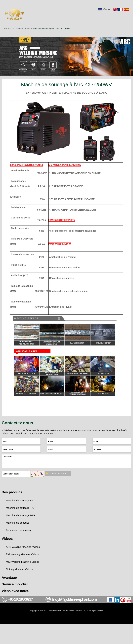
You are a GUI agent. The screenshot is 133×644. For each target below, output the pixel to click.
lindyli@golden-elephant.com (78, 617)
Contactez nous (59, 479)
